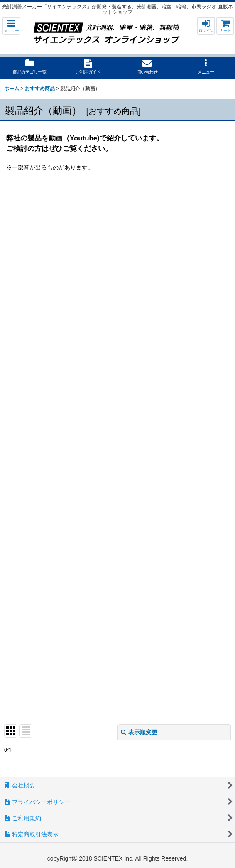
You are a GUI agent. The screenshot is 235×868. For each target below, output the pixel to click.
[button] (11, 26)
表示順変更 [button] (139, 732)
